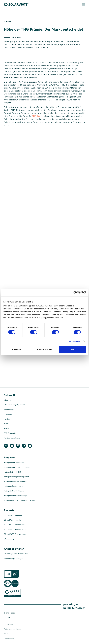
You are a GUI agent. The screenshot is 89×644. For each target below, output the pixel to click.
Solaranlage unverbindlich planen (17, 554)
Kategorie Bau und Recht (14, 462)
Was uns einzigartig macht (14, 405)
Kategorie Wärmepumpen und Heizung (20, 500)
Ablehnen (16, 349)
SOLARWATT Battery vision (15, 525)
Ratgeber (9, 457)
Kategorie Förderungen (13, 486)
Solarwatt (9, 395)
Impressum (8, 624)
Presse (7, 428)
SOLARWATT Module (12, 520)
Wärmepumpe (10, 539)
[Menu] (83, 5)
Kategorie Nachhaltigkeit (14, 491)
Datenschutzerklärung (13, 629)
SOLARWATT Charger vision (15, 534)
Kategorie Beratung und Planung (17, 467)
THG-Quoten (38, 116)
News (8, 21)
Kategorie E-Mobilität (12, 472)
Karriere (7, 419)
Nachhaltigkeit (10, 410)
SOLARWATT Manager (13, 515)
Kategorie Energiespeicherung (16, 481)
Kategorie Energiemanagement (16, 477)
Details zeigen (75, 341)
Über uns (8, 400)
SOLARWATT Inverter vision (15, 529)
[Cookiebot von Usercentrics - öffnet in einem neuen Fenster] (75, 293)
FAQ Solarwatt (10, 433)
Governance (9, 639)
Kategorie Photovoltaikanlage (16, 496)
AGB (6, 634)
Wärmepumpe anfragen (14, 558)
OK (73, 349)
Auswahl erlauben (44, 349)
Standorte (8, 414)
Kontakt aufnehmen (12, 438)
